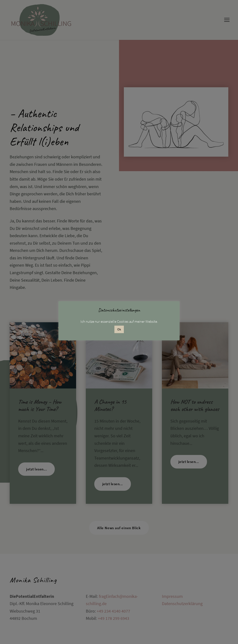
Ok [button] (119, 329)
